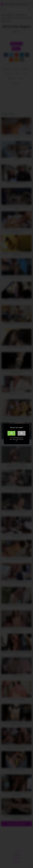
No (22, 433)
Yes (11, 433)
